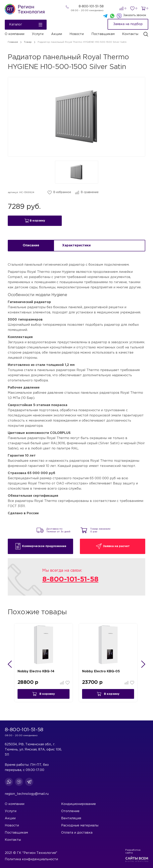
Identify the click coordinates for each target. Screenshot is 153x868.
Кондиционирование (78, 804)
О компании (15, 34)
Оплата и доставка (77, 833)
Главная (13, 42)
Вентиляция (71, 818)
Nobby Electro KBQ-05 (102, 673)
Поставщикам (103, 34)
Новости (77, 34)
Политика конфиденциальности (31, 859)
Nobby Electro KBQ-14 (37, 673)
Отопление (70, 811)
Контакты (130, 34)
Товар (28, 42)
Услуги (38, 34)
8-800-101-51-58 (91, 6)
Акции (57, 34)
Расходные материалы (80, 826)
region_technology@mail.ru (27, 794)
